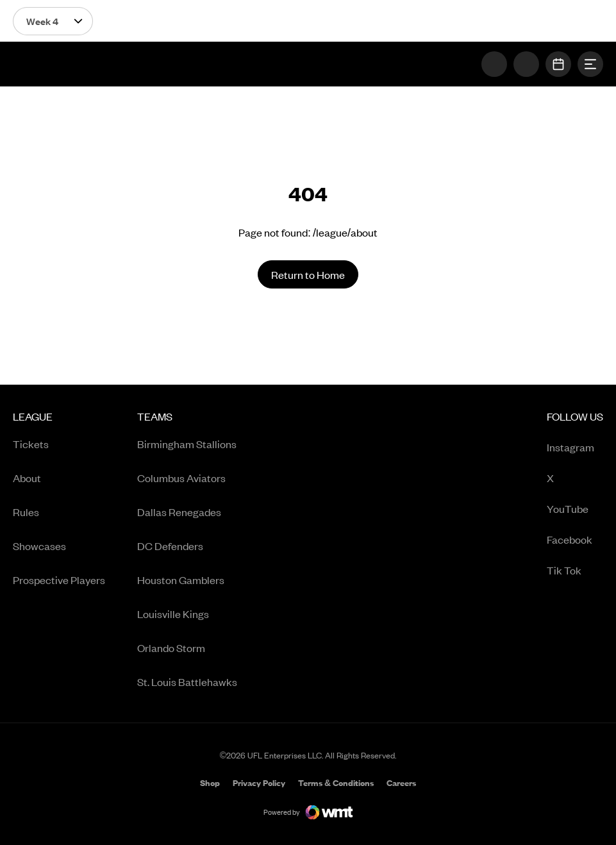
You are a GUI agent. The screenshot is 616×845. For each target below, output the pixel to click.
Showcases (39, 546)
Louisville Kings (173, 614)
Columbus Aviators (181, 478)
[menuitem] (59, 554)
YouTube (575, 509)
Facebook (575, 540)
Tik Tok (575, 571)
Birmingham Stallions (187, 444)
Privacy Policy (259, 783)
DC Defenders (170, 546)
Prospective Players (59, 580)
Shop (210, 784)
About (27, 478)
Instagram (575, 448)
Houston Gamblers (181, 580)
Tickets (31, 444)
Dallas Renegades (179, 512)
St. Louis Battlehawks (187, 682)
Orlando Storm (171, 648)
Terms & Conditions (336, 783)
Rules (26, 512)
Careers (401, 784)
